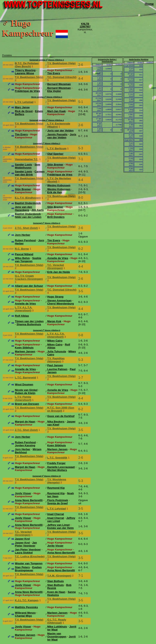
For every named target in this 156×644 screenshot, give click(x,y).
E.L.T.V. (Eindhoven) (28, 198)
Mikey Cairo (55, 341)
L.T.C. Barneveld (25, 378)
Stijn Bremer (55, 165)
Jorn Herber (23, 235)
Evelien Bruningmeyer (28, 569)
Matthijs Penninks (26, 607)
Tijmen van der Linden (29, 321)
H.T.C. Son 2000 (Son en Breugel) (61, 409)
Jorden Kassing (25, 445)
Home (149, 4)
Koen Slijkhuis (24, 348)
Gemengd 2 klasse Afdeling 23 (47, 476)
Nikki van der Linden (28, 217)
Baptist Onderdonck (28, 203)
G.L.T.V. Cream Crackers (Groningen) (29, 277)
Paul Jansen (55, 365)
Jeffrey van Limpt (58, 525)
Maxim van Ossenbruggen (57, 635)
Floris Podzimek (57, 500)
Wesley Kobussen (59, 185)
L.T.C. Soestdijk (57, 458)
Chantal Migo (23, 616)
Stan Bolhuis (55, 581)
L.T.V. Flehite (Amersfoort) (23, 398)
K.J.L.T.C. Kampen (27, 600)
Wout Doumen (24, 384)
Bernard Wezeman (59, 84)
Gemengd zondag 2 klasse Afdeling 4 (47, 60)
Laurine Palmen (57, 369)
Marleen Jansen (25, 351)
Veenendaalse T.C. (27, 159)
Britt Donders (56, 217)
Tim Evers (54, 73)
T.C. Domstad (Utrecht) (62, 77)
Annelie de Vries (58, 258)
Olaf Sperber (55, 154)
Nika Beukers (56, 422)
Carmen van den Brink (30, 173)
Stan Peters (22, 567)
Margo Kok (54, 321)
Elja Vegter (54, 91)
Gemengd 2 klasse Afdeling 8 (47, 330)
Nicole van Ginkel (26, 390)
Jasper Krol (22, 539)
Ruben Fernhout (25, 240)
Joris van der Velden (60, 131)
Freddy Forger (56, 463)
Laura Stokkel (24, 553)
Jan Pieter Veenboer (26, 544)
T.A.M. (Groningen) (59, 576)
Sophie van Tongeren (28, 260)
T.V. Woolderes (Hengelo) (57, 481)
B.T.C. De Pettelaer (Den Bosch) (27, 65)
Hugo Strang (55, 297)
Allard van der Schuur (29, 286)
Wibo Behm (22, 258)
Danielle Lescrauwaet (61, 467)
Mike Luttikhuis (57, 627)
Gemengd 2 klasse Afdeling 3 (47, 143)
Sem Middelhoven (27, 166)
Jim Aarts (38, 210)
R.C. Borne (22, 249)
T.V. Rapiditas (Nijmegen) (56, 360)
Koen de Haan (56, 592)
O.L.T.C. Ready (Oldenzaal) (57, 621)
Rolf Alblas (22, 316)
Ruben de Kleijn (25, 393)
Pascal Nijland (24, 254)
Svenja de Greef (57, 503)
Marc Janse (22, 107)
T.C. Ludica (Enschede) (30, 556)
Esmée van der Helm (60, 528)
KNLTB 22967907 (85, 25)
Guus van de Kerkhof (61, 416)
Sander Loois (23, 165)
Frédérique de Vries (27, 91)
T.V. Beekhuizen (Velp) (61, 63)
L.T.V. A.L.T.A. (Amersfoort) (24, 309)
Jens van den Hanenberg (23, 208)
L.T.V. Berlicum (57, 148)
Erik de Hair (55, 192)
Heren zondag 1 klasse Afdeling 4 (47, 97)
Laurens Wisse (24, 73)
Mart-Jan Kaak (56, 111)
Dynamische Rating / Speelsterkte (107, 61)
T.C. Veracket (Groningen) (55, 267)
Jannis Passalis (57, 134)
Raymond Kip (56, 488)
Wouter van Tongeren (29, 563)
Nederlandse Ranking (139, 60)
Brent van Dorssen (27, 404)
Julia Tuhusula (56, 351)
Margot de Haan (25, 422)
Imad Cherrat (55, 514)
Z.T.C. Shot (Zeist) (26, 228)
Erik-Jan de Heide (58, 272)
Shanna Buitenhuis (29, 324)
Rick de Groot (24, 111)
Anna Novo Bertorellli (29, 500)
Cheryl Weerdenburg (60, 304)
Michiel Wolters (57, 470)
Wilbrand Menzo (25, 613)
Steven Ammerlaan (59, 300)
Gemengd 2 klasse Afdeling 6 (47, 223)
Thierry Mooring (25, 70)
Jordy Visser (23, 493)
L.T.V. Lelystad (24, 102)
